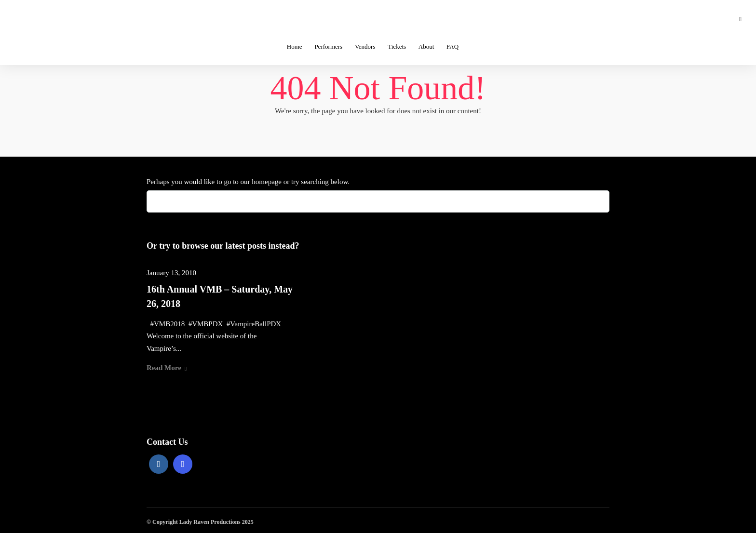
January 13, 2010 (171, 273)
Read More (167, 368)
